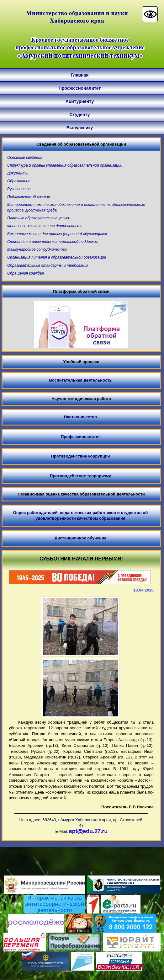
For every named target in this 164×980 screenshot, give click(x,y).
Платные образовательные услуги (39, 218)
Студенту (80, 115)
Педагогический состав (29, 197)
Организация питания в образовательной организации (57, 257)
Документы (18, 173)
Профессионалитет (80, 88)
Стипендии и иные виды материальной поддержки (53, 242)
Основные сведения (25, 158)
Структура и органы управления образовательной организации (65, 165)
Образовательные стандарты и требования (48, 265)
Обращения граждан (26, 273)
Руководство (19, 189)
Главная (80, 75)
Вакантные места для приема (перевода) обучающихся (57, 234)
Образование (19, 181)
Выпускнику (80, 128)
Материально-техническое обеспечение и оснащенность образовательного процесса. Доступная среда (76, 207)
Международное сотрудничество (37, 249)
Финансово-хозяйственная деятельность (45, 226)
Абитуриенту (80, 101)
